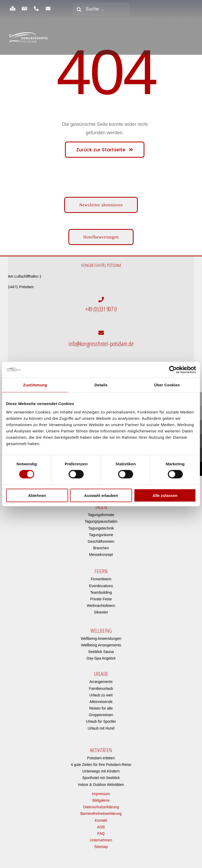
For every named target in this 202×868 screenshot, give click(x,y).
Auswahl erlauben (101, 495)
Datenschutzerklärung (101, 803)
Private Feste (101, 595)
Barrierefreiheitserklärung (101, 810)
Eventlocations (101, 582)
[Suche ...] (101, 9)
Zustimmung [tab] (35, 385)
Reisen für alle (101, 705)
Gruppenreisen (101, 711)
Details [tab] (101, 385)
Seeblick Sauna (101, 648)
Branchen (101, 544)
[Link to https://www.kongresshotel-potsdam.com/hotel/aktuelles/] (24, 9)
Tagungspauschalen (101, 518)
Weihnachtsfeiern (101, 602)
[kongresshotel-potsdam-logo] (28, 38)
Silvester (101, 609)
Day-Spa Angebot (101, 655)
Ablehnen (37, 495)
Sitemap (101, 843)
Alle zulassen (165, 495)
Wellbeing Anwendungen (101, 635)
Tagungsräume (101, 531)
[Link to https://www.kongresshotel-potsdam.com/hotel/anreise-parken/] (12, 9)
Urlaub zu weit (101, 691)
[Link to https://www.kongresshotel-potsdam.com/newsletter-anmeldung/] (48, 9)
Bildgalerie (101, 797)
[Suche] (79, 9)
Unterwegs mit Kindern (101, 767)
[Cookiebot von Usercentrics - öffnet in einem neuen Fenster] (173, 370)
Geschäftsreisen (101, 538)
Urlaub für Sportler (101, 718)
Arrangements (101, 678)
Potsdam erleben (101, 754)
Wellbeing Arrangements (101, 641)
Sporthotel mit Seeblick (101, 774)
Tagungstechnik (101, 525)
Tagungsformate (101, 511)
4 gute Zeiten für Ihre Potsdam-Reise (101, 761)
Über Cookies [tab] (167, 385)
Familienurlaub (101, 685)
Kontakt (101, 817)
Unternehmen (101, 836)
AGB (101, 823)
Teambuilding (101, 589)
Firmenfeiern (101, 576)
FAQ (101, 830)
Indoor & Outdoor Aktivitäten (101, 781)
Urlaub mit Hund (101, 725)
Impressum (101, 790)
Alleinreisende (101, 698)
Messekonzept (101, 551)
